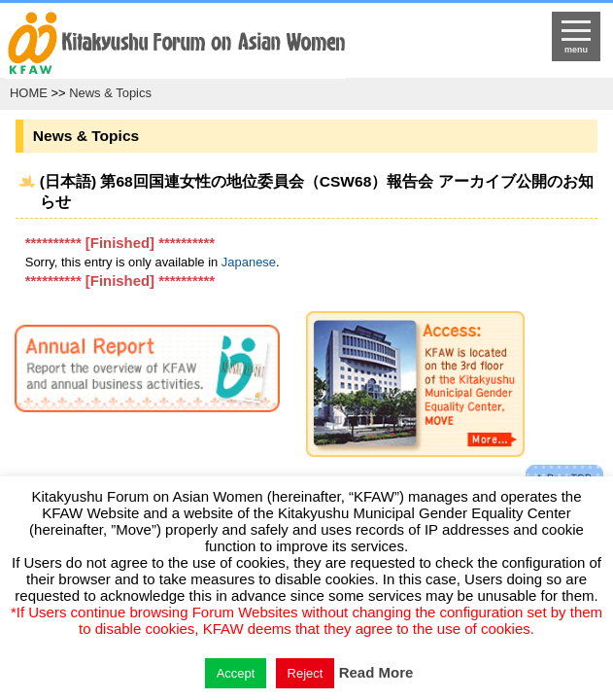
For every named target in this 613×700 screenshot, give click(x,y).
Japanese (249, 262)
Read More (376, 672)
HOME (29, 93)
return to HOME (236, 45)
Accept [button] (236, 673)
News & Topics (110, 93)
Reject (306, 673)
